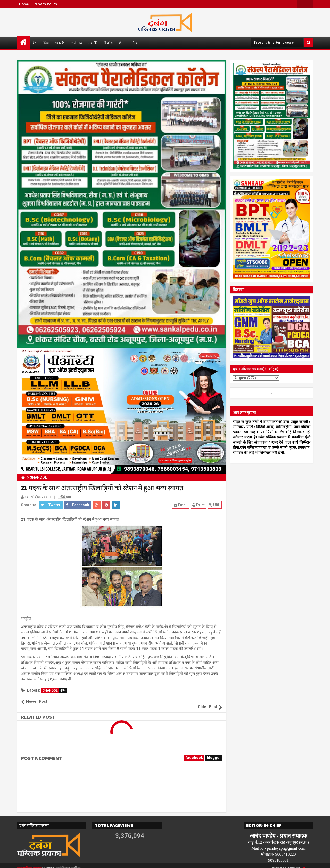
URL (215, 505)
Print (199, 505)
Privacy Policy (45, 4)
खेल (121, 43)
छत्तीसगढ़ (77, 43)
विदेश (46, 43)
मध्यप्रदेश (60, 43)
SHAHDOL (55, 690)
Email (181, 505)
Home (24, 4)
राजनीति (93, 43)
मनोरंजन (135, 43)
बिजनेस (108, 43)
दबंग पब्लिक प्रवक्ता (30, 863)
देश (35, 43)
